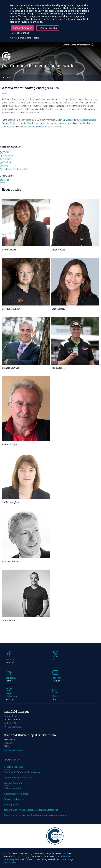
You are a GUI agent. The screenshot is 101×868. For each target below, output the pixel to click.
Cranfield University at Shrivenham (30, 735)
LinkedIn (7, 159)
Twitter (7, 152)
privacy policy (10, 863)
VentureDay (26, 123)
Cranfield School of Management (77, 45)
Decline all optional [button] (48, 28)
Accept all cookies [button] (23, 28)
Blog (6, 166)
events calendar (36, 127)
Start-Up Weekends (67, 120)
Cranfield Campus (17, 712)
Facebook (8, 156)
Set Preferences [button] (20, 33)
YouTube (7, 162)
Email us (5, 180)
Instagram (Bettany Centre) (16, 169)
